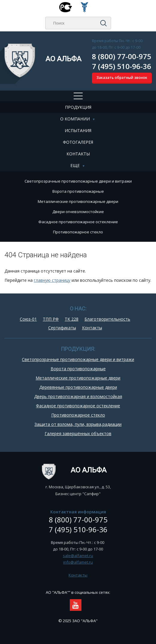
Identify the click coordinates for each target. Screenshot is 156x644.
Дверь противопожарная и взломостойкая (78, 396)
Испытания (78, 130)
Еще (75, 165)
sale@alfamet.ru (78, 556)
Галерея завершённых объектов (78, 433)
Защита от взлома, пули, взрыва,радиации (78, 424)
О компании (75, 119)
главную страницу (52, 280)
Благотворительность (107, 319)
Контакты (78, 154)
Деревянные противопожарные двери (78, 387)
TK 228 (72, 319)
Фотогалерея (78, 142)
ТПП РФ (51, 319)
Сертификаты (62, 328)
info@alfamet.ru (78, 562)
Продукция (78, 107)
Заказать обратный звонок (122, 78)
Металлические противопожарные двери (78, 201)
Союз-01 (28, 319)
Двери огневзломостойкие (78, 212)
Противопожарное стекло (78, 232)
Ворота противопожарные (78, 191)
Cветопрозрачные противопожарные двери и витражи (78, 181)
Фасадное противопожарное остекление (78, 222)
